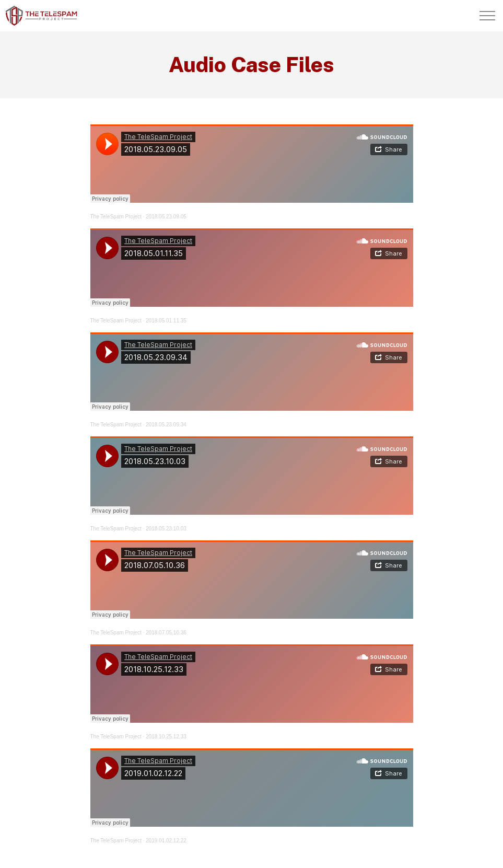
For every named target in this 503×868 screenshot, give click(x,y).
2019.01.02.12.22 (166, 841)
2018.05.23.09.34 (166, 425)
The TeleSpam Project (116, 217)
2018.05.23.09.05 (166, 217)
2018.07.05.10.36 (166, 633)
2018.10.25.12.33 (166, 737)
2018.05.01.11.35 (166, 321)
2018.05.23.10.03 (166, 529)
